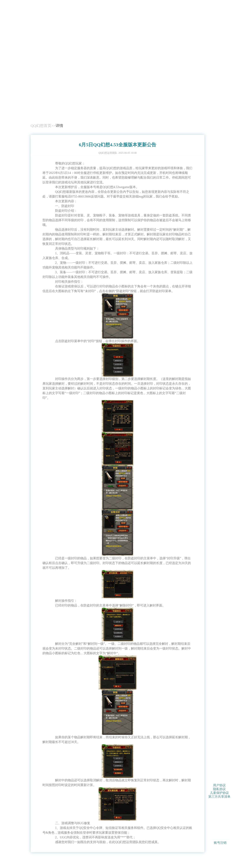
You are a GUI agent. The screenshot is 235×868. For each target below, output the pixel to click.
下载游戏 (190, 105)
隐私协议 (219, 789)
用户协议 (219, 785)
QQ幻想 (42, 95)
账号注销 (220, 843)
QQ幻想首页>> (43, 126)
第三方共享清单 (219, 796)
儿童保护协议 (219, 793)
